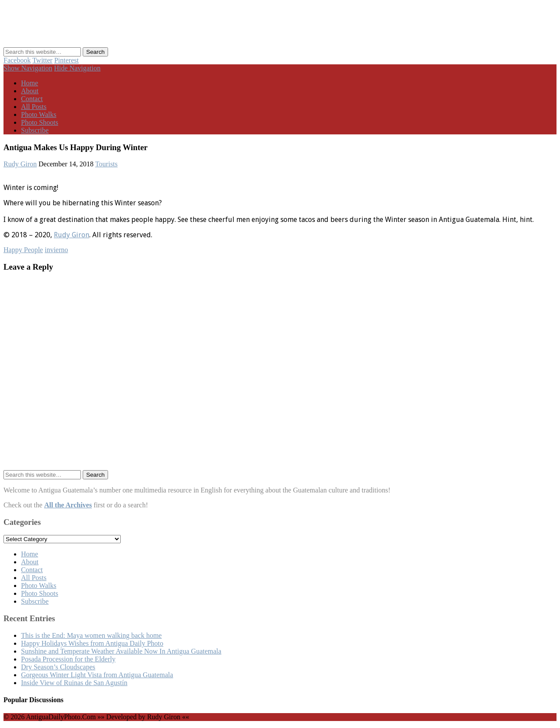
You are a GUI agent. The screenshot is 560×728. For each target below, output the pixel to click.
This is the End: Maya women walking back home (91, 635)
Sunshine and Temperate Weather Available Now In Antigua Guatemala (121, 651)
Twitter (42, 60)
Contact (32, 99)
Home (30, 83)
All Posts (34, 107)
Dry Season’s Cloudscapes (58, 667)
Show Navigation (28, 68)
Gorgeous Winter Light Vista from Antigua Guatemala (97, 675)
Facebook (17, 60)
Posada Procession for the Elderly (68, 659)
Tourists (106, 164)
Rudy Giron (20, 164)
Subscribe (35, 130)
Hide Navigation (77, 68)
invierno (56, 250)
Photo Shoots (40, 122)
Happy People (23, 250)
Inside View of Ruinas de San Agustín (74, 683)
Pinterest (66, 60)
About (30, 91)
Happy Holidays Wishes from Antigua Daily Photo (92, 643)
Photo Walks (39, 114)
